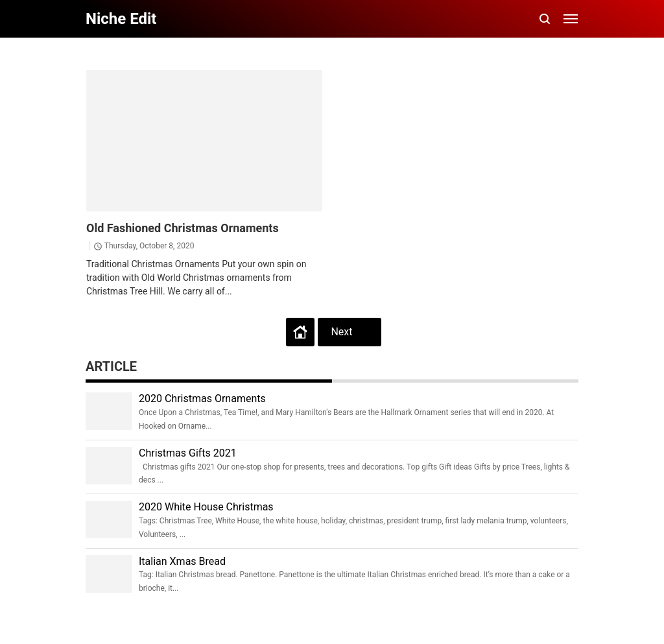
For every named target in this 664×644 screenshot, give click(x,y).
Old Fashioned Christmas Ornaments (183, 228)
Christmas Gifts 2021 (188, 453)
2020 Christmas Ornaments (202, 399)
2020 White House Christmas (206, 507)
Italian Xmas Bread (182, 561)
